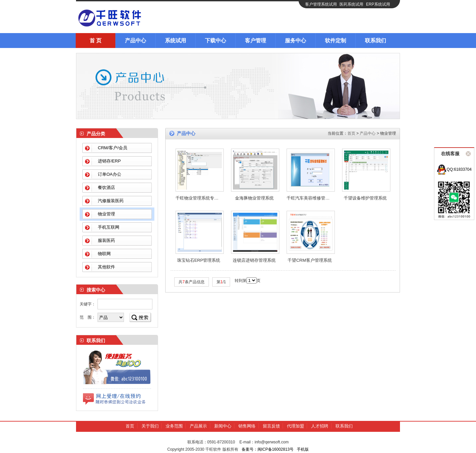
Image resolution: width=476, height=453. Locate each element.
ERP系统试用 (378, 4)
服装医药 (106, 240)
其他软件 (106, 267)
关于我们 (150, 426)
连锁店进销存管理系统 (254, 260)
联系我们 (376, 41)
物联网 (104, 254)
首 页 (96, 41)
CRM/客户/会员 (113, 148)
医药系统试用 (351, 4)
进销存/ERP (109, 161)
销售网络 (247, 426)
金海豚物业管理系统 (254, 198)
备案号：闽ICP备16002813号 (268, 449)
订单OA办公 (110, 174)
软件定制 (336, 41)
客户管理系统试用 (321, 4)
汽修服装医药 (111, 201)
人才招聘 (320, 426)
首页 (351, 133)
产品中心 (136, 41)
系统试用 (176, 41)
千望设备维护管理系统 (365, 198)
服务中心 (296, 41)
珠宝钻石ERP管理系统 (199, 260)
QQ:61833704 (454, 169)
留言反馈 (271, 426)
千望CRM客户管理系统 (310, 260)
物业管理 (106, 214)
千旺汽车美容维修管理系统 (312, 198)
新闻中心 (223, 426)
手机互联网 (109, 227)
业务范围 (174, 426)
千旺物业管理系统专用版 (199, 198)
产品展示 (198, 426)
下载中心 (216, 41)
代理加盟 (296, 426)
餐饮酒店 (106, 187)
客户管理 (256, 41)
